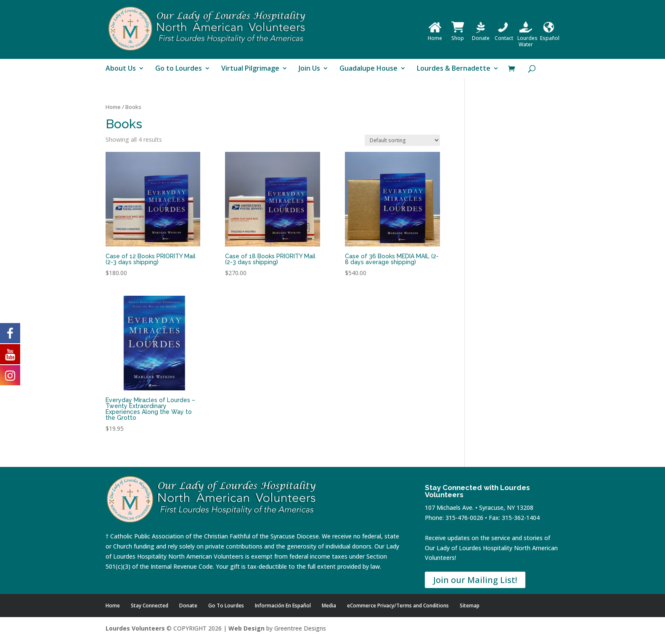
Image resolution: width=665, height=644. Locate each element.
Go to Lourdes (179, 69)
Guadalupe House (368, 69)
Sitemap (470, 606)
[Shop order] (402, 140)
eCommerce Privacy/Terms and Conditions (398, 606)
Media (329, 606)
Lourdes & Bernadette (454, 69)
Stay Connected (150, 606)
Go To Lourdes (226, 606)
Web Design (246, 628)
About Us (121, 69)
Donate (481, 35)
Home (435, 35)
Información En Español (283, 606)
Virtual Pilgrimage (250, 69)
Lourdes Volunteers (135, 628)
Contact (504, 35)
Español (550, 35)
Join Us (309, 69)
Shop (458, 35)
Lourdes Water (527, 38)
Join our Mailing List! (475, 580)
